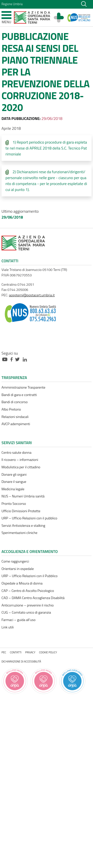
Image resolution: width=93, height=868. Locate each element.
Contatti (16, 652)
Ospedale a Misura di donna (22, 583)
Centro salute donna (16, 453)
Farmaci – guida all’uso (18, 620)
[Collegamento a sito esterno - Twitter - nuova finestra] (19, 359)
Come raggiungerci (15, 561)
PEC (4, 652)
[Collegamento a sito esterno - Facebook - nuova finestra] (13, 359)
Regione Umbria (12, 4)
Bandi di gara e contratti (19, 395)
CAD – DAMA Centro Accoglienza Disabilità (33, 598)
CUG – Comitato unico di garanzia (26, 612)
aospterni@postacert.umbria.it (32, 295)
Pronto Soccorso (14, 504)
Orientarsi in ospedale (18, 569)
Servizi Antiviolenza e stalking (23, 526)
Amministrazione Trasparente (23, 387)
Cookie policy (48, 652)
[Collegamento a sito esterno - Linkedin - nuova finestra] (26, 359)
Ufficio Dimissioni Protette (21, 511)
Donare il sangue (14, 482)
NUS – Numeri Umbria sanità (23, 496)
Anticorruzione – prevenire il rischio (28, 605)
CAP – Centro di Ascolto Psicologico (28, 591)
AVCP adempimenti (16, 424)
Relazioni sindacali (15, 417)
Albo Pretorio (11, 409)
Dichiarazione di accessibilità (21, 661)
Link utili (8, 627)
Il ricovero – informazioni (20, 460)
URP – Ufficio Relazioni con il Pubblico (30, 576)
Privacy (30, 652)
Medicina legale (13, 489)
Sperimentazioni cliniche (19, 533)
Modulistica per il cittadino (21, 467)
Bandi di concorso (15, 402)
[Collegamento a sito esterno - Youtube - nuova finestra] (6, 359)
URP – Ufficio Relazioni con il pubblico (29, 518)
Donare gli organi (14, 474)
